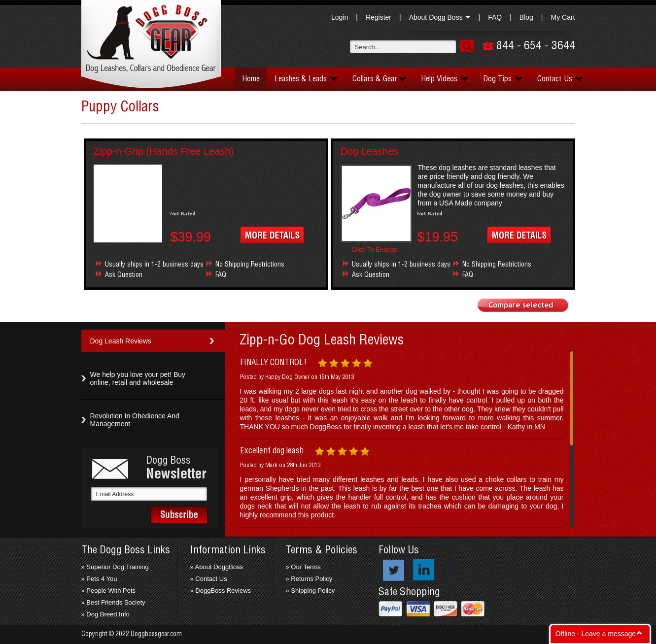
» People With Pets (109, 591)
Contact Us (560, 79)
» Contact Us (209, 579)
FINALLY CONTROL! (273, 363)
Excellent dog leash (272, 451)
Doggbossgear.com (156, 634)
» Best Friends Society (113, 602)
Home (251, 79)
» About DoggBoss (217, 567)
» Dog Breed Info (105, 614)
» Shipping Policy (311, 591)
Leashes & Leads (306, 79)
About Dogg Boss (440, 17)
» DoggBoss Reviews (221, 591)
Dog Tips (503, 79)
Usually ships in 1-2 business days (154, 265)
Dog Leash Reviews (121, 341)
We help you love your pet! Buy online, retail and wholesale (138, 378)
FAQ (495, 17)
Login (340, 17)
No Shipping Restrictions (250, 265)
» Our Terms (303, 567)
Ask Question (124, 275)
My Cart (563, 17)
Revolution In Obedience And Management (135, 420)
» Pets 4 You (99, 579)
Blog (526, 17)
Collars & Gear (379, 79)
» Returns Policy (309, 579)
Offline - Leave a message (596, 634)
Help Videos (445, 79)
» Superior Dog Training (115, 567)
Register (379, 17)
